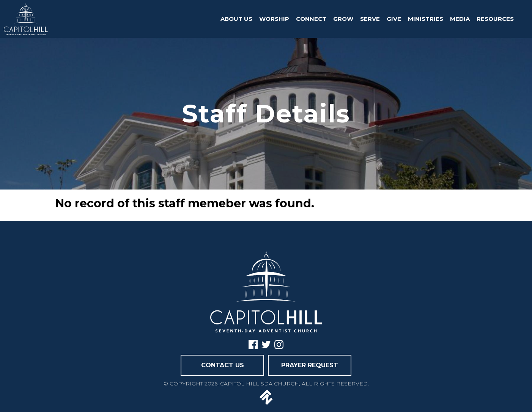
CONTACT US (223, 365)
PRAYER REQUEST (310, 365)
